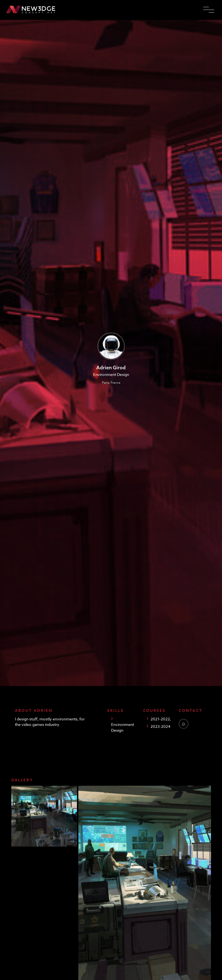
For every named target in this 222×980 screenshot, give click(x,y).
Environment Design (123, 727)
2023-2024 (161, 726)
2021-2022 (160, 719)
